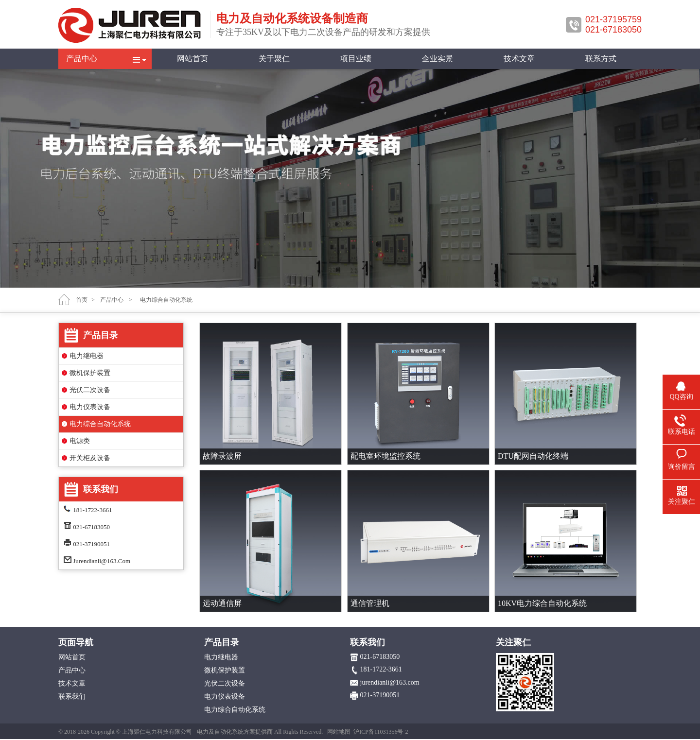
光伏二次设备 (90, 390)
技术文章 (519, 59)
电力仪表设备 (90, 407)
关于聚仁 (274, 59)
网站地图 (339, 732)
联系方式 (601, 59)
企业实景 (437, 59)
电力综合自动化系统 (100, 424)
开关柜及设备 (90, 458)
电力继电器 (87, 356)
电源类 (80, 441)
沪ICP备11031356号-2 (381, 732)
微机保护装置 (90, 373)
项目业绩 (356, 59)
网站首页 (192, 59)
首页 (82, 300)
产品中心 (82, 59)
